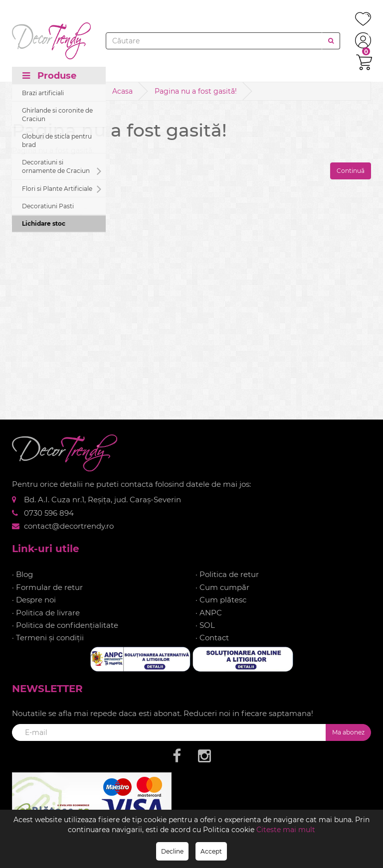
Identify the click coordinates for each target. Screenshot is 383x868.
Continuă (351, 171)
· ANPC (209, 613)
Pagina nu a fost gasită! (196, 91)
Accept (211, 851)
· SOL (205, 625)
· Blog (22, 574)
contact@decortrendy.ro (69, 526)
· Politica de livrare (46, 613)
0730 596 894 (49, 513)
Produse (49, 76)
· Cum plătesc (221, 600)
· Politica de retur (227, 574)
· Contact (212, 638)
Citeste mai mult (286, 830)
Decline (172, 851)
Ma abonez (348, 732)
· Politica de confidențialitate (65, 625)
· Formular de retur (47, 587)
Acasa (122, 91)
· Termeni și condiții (48, 638)
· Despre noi (34, 600)
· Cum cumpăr (222, 587)
